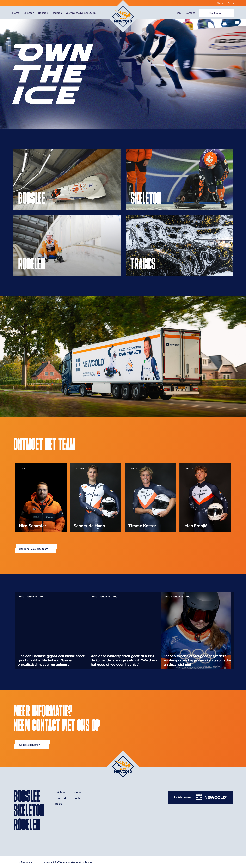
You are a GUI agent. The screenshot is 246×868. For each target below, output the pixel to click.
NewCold (60, 798)
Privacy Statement (23, 862)
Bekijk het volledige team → (36, 549)
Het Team (61, 792)
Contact (190, 13)
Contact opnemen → (32, 745)
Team (178, 13)
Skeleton (29, 13)
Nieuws (221, 3)
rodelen (27, 824)
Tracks (231, 3)
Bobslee (43, 13)
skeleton (29, 810)
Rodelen (57, 13)
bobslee (27, 796)
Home (16, 13)
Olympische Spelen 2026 (81, 13)
